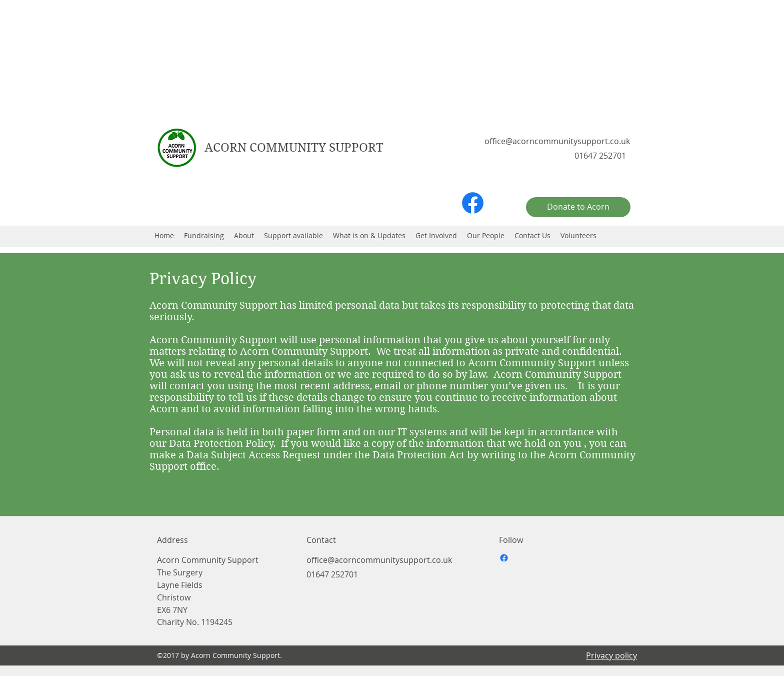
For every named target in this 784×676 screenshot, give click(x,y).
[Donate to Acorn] (578, 207)
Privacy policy (611, 655)
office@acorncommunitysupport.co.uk (557, 141)
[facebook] (473, 203)
